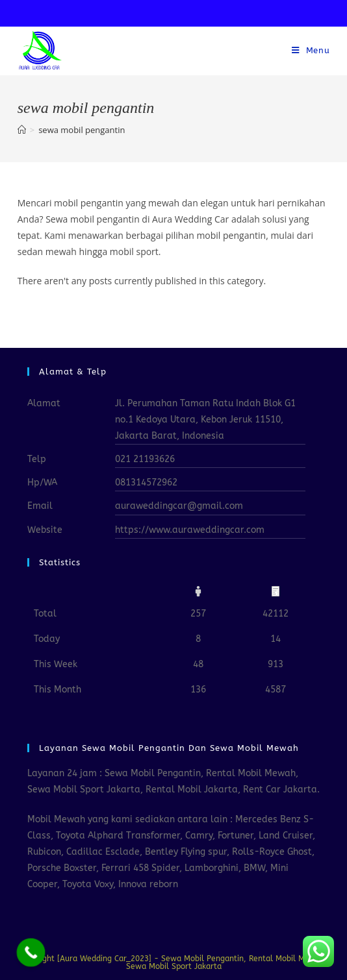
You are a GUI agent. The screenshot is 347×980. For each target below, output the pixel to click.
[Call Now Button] (31, 953)
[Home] (22, 130)
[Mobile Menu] (311, 51)
